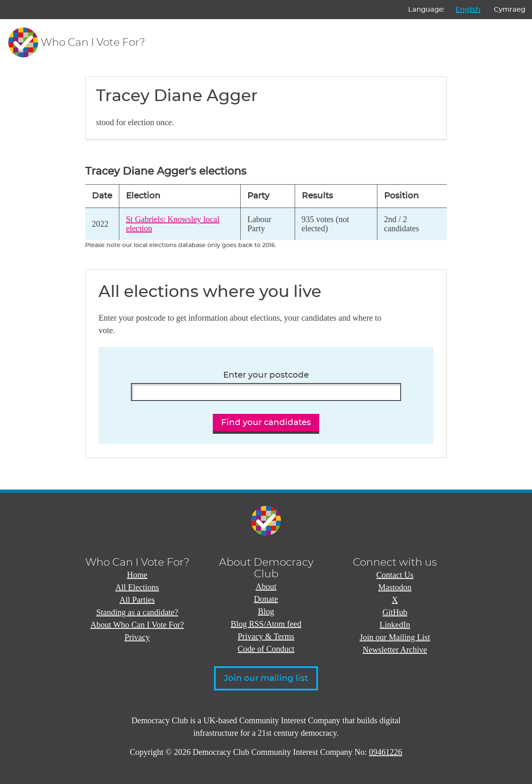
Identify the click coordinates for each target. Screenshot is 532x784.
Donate (266, 599)
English (468, 10)
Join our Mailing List (395, 637)
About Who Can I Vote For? (137, 625)
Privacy (137, 637)
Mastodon (395, 587)
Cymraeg (510, 10)
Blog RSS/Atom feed (266, 624)
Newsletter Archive (395, 650)
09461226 (386, 752)
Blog (266, 611)
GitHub (395, 612)
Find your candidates (266, 423)
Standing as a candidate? (137, 612)
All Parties (137, 600)
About (266, 586)
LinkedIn (395, 625)
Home (137, 575)
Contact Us (395, 575)
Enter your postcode (266, 375)
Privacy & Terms (266, 636)
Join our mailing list (266, 678)
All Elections (137, 587)
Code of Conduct (266, 649)
